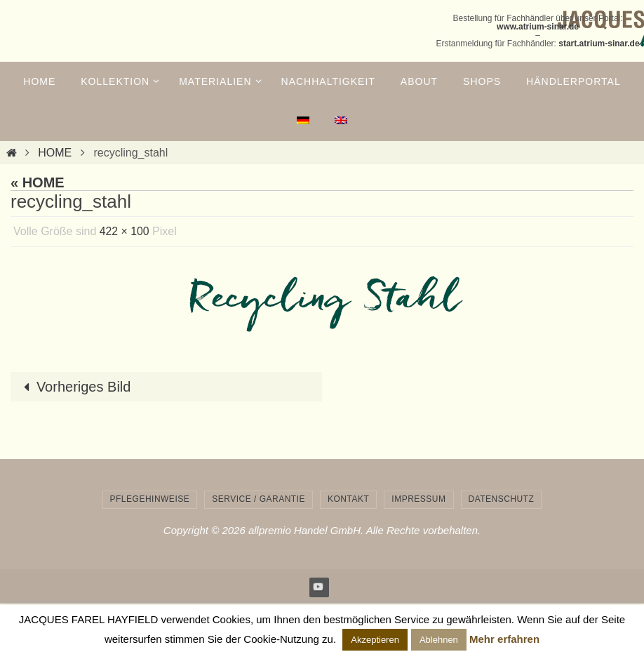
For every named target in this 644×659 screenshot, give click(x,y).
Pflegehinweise (150, 499)
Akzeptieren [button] (375, 640)
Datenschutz (502, 499)
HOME (55, 153)
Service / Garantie (259, 499)
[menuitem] (303, 121)
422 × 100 (125, 231)
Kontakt (348, 499)
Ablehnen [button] (439, 640)
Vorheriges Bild (74, 387)
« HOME (38, 182)
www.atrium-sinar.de (538, 27)
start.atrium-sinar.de (599, 44)
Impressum (418, 499)
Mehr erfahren (504, 639)
